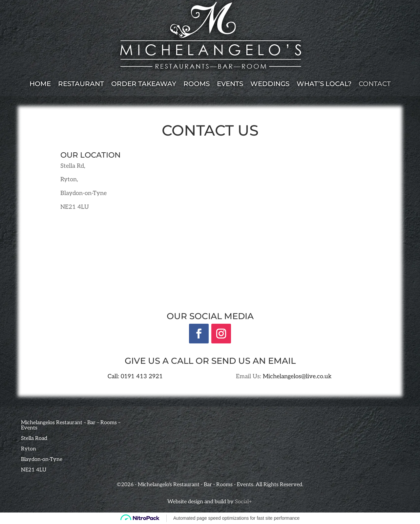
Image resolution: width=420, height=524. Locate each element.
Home (40, 84)
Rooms (197, 84)
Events (230, 84)
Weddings (270, 84)
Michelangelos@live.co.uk (297, 376)
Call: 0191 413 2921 (135, 376)
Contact (375, 84)
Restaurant (81, 84)
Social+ (244, 502)
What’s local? (324, 84)
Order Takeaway (144, 84)
